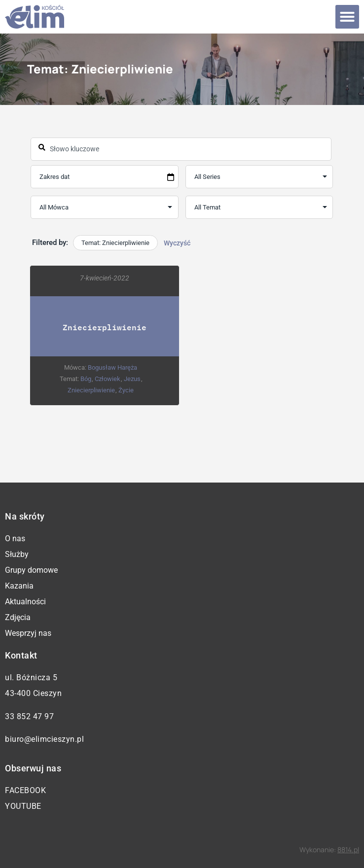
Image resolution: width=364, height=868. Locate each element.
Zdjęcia (18, 617)
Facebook (25, 790)
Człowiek (108, 378)
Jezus (132, 378)
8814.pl (348, 850)
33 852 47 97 (29, 716)
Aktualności (25, 602)
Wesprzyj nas (28, 633)
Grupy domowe (31, 570)
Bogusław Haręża (113, 367)
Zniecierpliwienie (105, 327)
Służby (17, 554)
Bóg (86, 378)
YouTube (23, 806)
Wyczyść (177, 243)
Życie (127, 390)
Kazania (19, 586)
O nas (15, 538)
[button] (347, 17)
